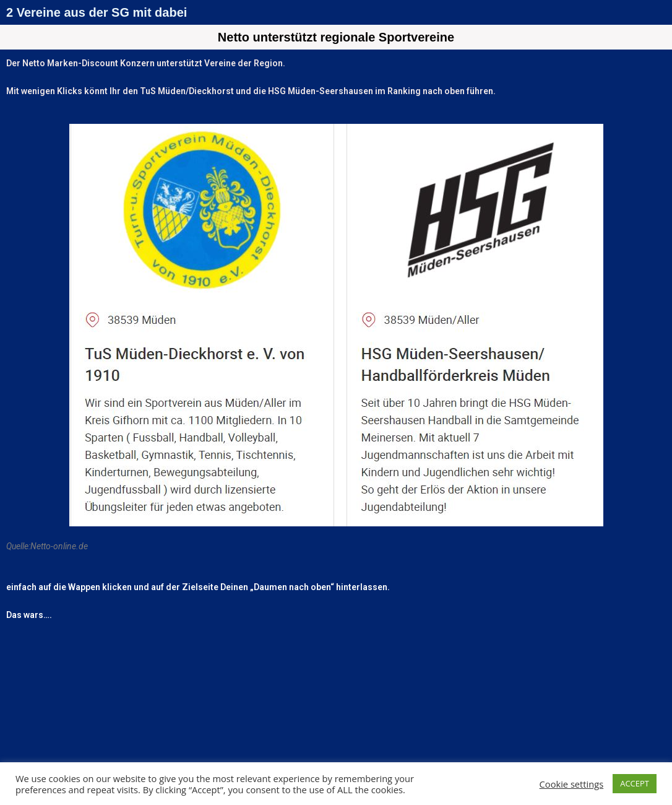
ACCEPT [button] (635, 783)
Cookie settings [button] (572, 784)
